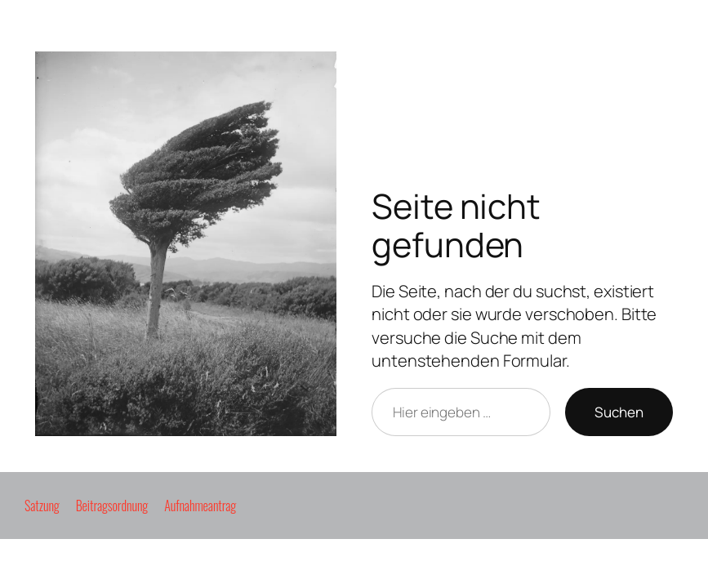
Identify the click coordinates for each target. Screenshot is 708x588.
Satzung (42, 506)
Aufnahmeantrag (200, 506)
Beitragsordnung (112, 506)
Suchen (619, 412)
